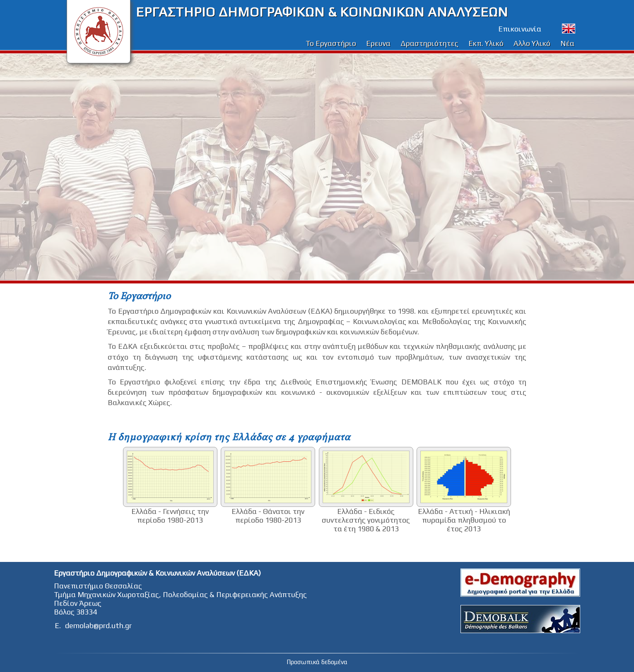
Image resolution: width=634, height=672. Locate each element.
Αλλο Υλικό (532, 43)
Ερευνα (378, 43)
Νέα (567, 43)
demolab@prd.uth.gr (98, 625)
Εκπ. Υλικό (486, 43)
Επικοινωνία (520, 29)
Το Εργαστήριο (331, 43)
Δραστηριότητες (429, 43)
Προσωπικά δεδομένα (317, 662)
